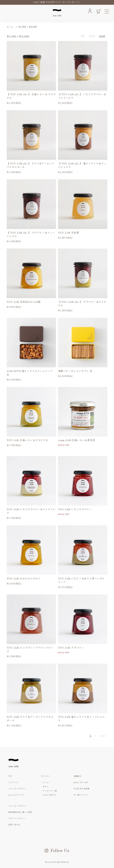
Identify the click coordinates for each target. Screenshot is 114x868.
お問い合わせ (14, 824)
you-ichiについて (16, 795)
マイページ (13, 782)
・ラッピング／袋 (49, 791)
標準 (83, 36)
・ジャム (45, 782)
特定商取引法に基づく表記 (20, 812)
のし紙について (81, 795)
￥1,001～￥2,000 (28, 27)
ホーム (10, 27)
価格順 (92, 36)
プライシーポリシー (17, 818)
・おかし (45, 786)
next (103, 735)
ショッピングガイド (17, 788)
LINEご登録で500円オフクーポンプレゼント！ (57, 2)
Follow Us (57, 850)
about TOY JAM (81, 782)
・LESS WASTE (48, 795)
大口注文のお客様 (82, 788)
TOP (10, 776)
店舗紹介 (78, 776)
